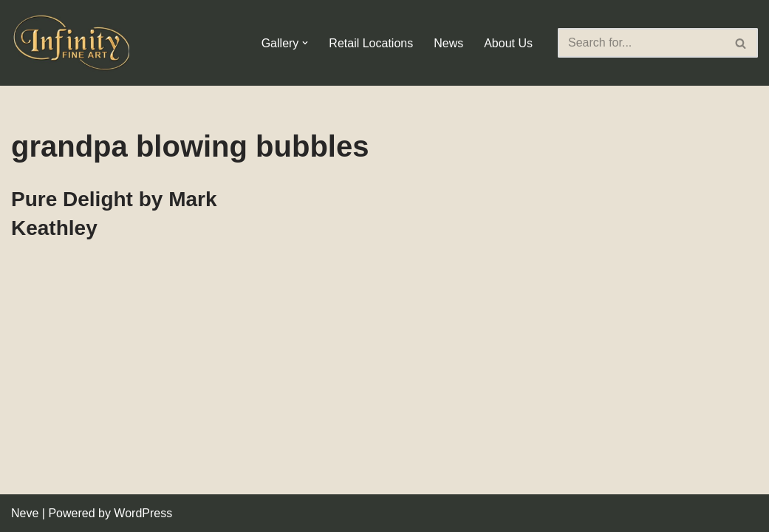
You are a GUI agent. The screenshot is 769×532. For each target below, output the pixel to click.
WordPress (143, 513)
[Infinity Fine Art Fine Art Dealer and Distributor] (74, 43)
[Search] (641, 43)
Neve (25, 513)
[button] (305, 43)
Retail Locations (371, 43)
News (448, 43)
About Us (508, 43)
